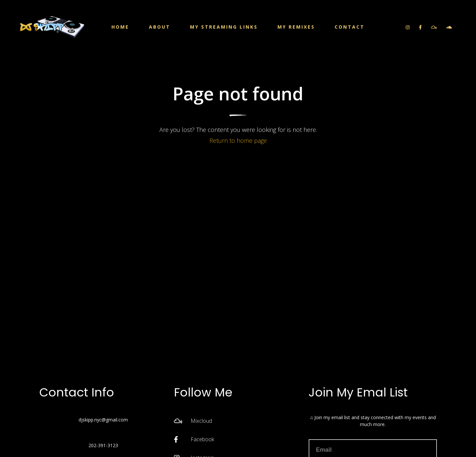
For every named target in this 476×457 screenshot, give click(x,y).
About (160, 27)
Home (120, 27)
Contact (350, 27)
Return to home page (238, 140)
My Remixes (296, 27)
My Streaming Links (224, 27)
